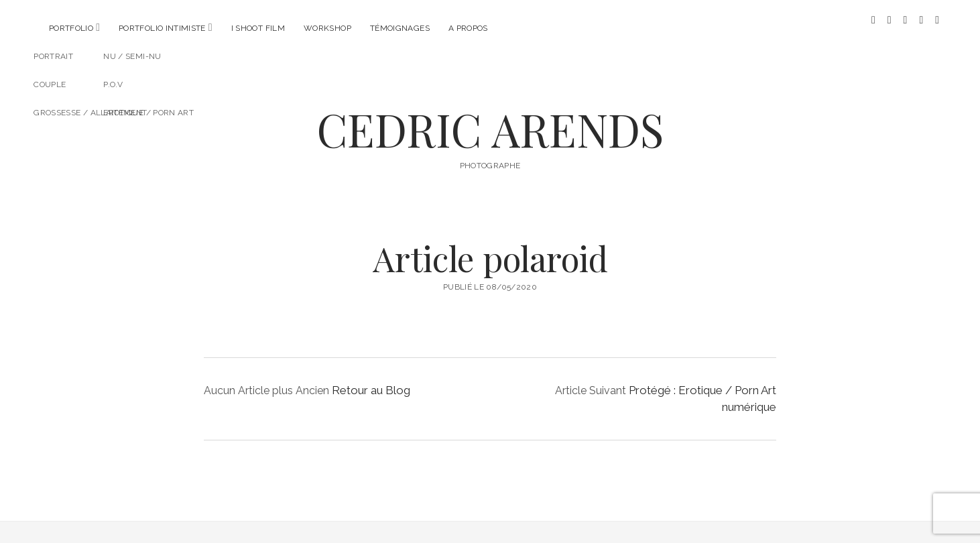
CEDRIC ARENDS (490, 118)
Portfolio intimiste (162, 28)
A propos (468, 28)
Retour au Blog (371, 379)
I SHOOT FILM (258, 28)
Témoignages (400, 28)
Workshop (327, 28)
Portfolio (71, 28)
